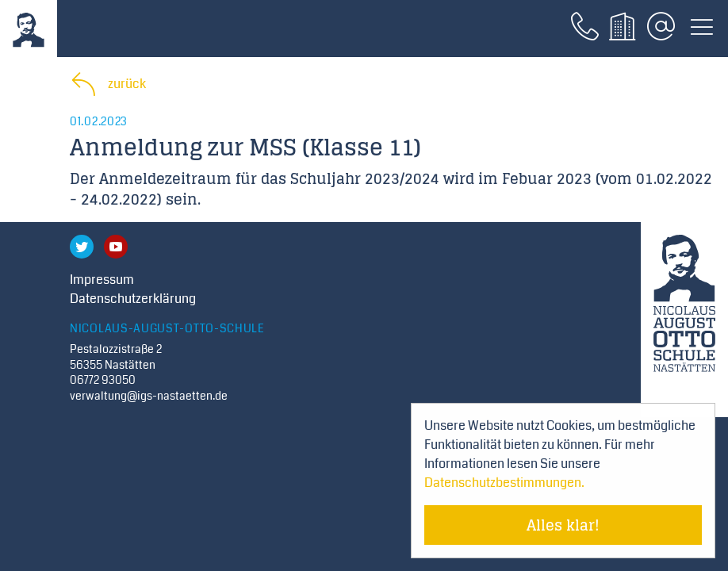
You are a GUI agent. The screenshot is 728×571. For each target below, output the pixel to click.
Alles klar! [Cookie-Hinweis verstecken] (563, 525)
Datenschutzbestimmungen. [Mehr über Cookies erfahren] (504, 483)
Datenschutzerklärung (133, 299)
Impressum (102, 280)
